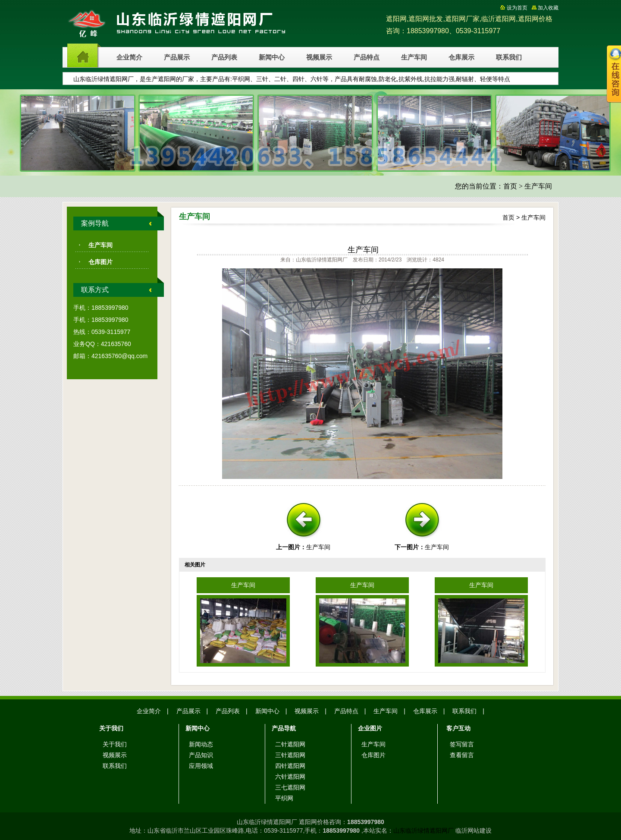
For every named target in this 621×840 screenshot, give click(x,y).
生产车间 (414, 57)
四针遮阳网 (290, 766)
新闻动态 (201, 744)
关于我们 (115, 744)
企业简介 (129, 57)
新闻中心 (272, 57)
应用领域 (201, 766)
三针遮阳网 (290, 755)
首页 (510, 186)
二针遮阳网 (290, 744)
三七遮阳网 (290, 787)
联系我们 (509, 57)
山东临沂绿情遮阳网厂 (423, 831)
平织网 (284, 798)
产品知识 (201, 755)
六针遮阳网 (290, 777)
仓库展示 (461, 57)
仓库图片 (100, 262)
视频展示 (319, 57)
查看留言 (462, 755)
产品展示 (177, 57)
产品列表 (224, 57)
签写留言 (462, 744)
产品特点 (367, 57)
